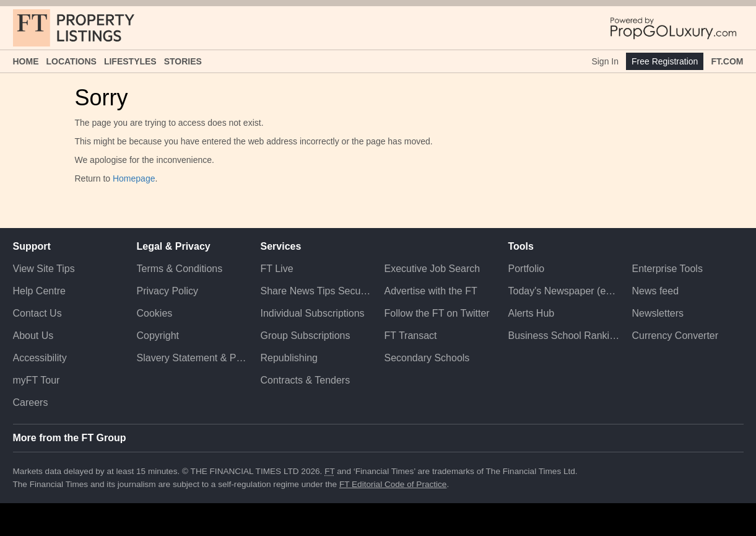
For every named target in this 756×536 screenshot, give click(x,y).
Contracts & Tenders (306, 380)
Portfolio (526, 269)
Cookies (155, 313)
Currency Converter (675, 336)
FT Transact (410, 336)
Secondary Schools (427, 358)
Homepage (134, 178)
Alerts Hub (531, 313)
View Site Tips (44, 269)
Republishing (289, 358)
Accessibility (40, 358)
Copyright (158, 336)
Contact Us (37, 313)
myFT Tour (37, 380)
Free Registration (665, 61)
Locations (72, 61)
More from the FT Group (70, 438)
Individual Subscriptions (313, 313)
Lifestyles (130, 61)
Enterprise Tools (667, 269)
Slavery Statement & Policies (193, 358)
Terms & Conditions (180, 269)
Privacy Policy (168, 291)
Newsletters (658, 313)
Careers (31, 402)
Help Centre (39, 291)
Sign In (605, 61)
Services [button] (281, 246)
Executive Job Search (432, 269)
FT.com (727, 61)
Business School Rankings (563, 336)
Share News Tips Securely (316, 291)
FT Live (277, 269)
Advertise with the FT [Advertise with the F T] (430, 291)
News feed (655, 291)
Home (26, 61)
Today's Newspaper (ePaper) (563, 291)
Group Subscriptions (306, 336)
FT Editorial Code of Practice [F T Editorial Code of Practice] (393, 484)
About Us (33, 336)
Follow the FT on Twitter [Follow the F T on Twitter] (437, 313)
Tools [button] (520, 246)
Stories (183, 61)
